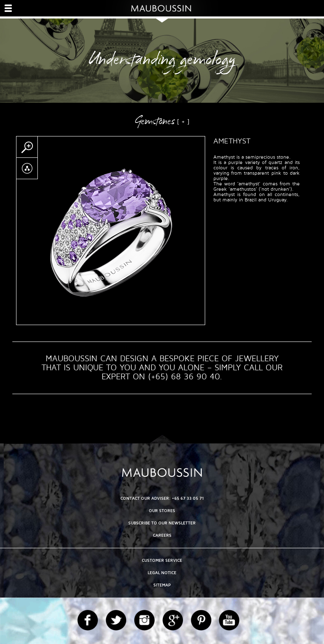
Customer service (162, 560)
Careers (162, 535)
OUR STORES (162, 511)
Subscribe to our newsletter (162, 523)
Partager (27, 169)
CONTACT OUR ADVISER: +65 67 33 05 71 (162, 498)
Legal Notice (162, 573)
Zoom (27, 147)
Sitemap (162, 585)
